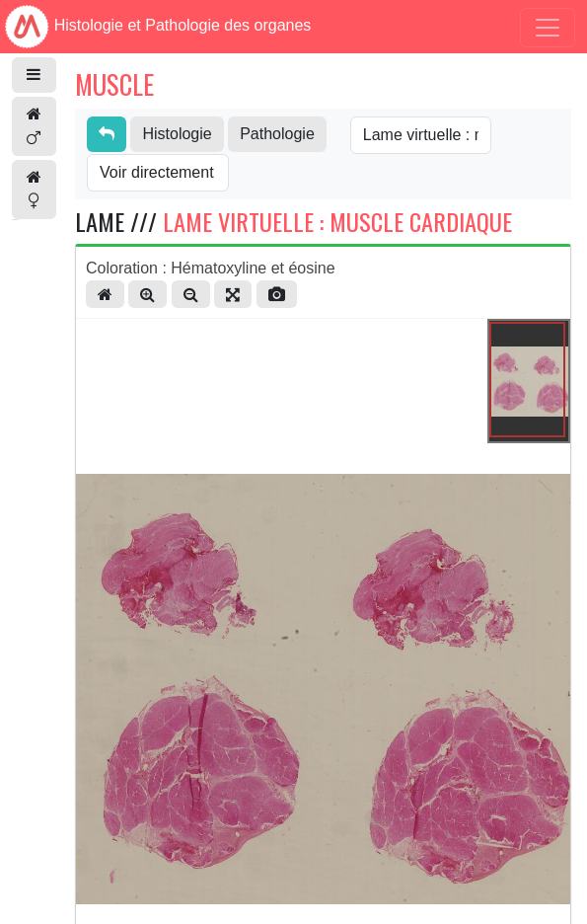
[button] (34, 75)
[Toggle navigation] (548, 28)
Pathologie (277, 134)
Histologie (177, 134)
